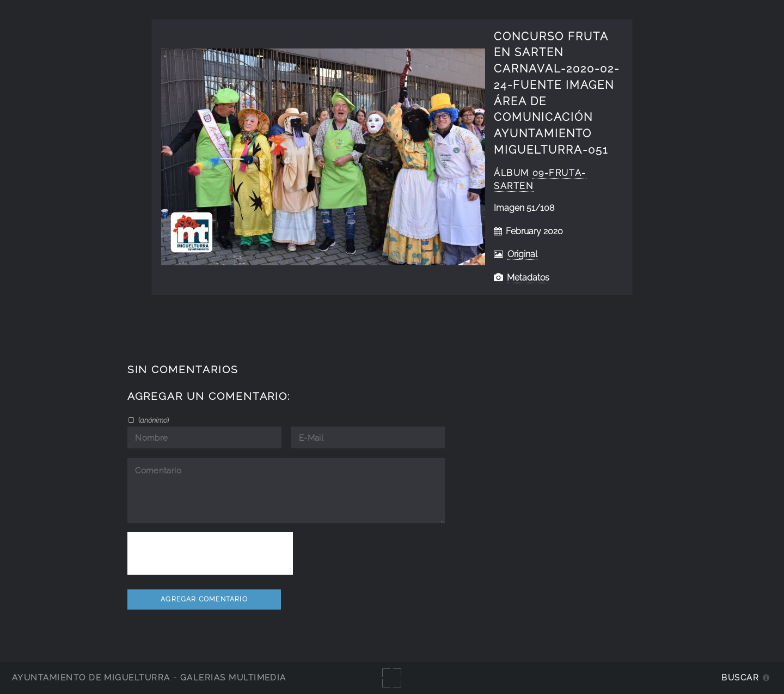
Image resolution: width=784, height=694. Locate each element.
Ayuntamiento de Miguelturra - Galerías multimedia (149, 677)
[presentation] (210, 553)
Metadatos (528, 278)
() (153, 420)
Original (522, 254)
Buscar (740, 677)
